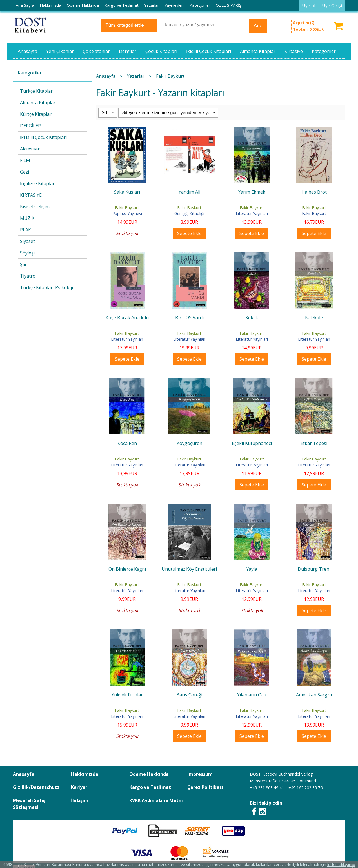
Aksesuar (30, 149)
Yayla (252, 569)
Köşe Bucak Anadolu (127, 318)
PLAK (25, 230)
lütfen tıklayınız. (341, 864)
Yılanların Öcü (252, 695)
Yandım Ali (189, 192)
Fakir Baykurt (127, 208)
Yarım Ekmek (252, 192)
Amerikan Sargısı (314, 695)
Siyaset (27, 241)
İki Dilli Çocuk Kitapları (43, 137)
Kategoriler (30, 73)
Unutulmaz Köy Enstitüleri (189, 569)
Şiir (23, 264)
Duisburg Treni (314, 569)
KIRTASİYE (31, 195)
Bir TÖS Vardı (189, 318)
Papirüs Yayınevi (127, 213)
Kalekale (314, 318)
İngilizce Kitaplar (37, 183)
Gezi (25, 172)
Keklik (252, 318)
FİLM (25, 160)
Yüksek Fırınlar (127, 695)
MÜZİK (27, 218)
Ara (258, 26)
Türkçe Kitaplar (36, 91)
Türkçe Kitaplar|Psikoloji (46, 287)
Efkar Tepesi (314, 443)
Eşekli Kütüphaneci (252, 443)
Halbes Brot (314, 192)
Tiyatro (28, 276)
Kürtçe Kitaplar (36, 114)
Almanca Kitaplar (38, 103)
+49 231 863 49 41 (267, 788)
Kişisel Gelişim (35, 207)
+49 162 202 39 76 (305, 788)
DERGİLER (30, 126)
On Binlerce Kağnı (127, 569)
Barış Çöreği (189, 695)
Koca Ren (127, 443)
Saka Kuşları (127, 192)
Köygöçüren (189, 443)
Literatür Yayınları (252, 213)
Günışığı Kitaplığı (189, 213)
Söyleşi (27, 253)
